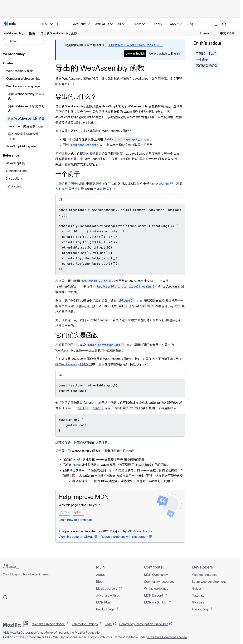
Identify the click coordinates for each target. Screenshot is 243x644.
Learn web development (209, 582)
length (77, 459)
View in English (135, 53)
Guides (8, 63)
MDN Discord (154, 595)
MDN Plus (103, 602)
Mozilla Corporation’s (24, 632)
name (77, 465)
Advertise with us (108, 595)
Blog (190, 24)
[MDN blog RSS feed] (33, 597)
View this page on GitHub (76, 537)
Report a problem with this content (124, 537)
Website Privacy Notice (49, 624)
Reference (11, 155)
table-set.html (160, 183)
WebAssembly (14, 54)
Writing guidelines (156, 588)
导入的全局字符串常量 (23, 134)
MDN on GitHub (156, 602)
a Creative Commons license (167, 637)
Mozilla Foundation (88, 632)
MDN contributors (140, 531)
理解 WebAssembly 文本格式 (26, 96)
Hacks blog (200, 609)
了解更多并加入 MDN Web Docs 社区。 (135, 45)
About (100, 575)
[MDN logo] (11, 567)
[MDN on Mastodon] (26, 597)
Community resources (159, 582)
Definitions (14, 171)
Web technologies (205, 575)
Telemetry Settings (85, 624)
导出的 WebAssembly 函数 (26, 119)
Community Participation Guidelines (144, 624)
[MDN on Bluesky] (12, 597)
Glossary (198, 602)
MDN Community (156, 575)
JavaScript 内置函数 (22, 126)
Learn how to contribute (75, 520)
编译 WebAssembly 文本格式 (26, 109)
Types (10, 186)
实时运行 (61, 189)
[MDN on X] (19, 597)
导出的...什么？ (206, 53)
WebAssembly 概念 (20, 71)
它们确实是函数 (207, 65)
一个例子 (202, 59)
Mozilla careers (107, 588)
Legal (109, 624)
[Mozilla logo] (15, 624)
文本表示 (100, 189)
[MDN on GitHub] (5, 597)
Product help (105, 609)
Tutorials (198, 595)
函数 (164, 403)
